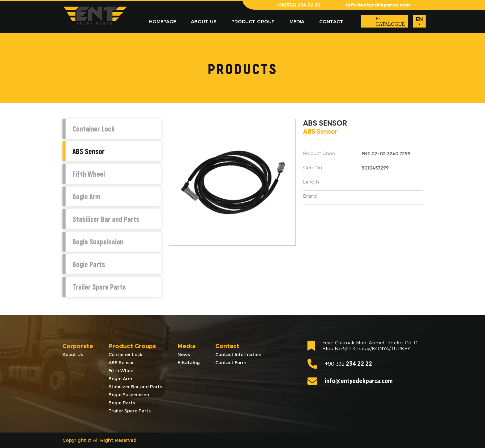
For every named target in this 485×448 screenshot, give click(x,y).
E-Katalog (189, 363)
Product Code (319, 154)
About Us (73, 355)
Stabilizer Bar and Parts (106, 219)
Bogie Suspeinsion (98, 242)
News (184, 355)
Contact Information (238, 355)
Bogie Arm (86, 196)
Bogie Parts (89, 264)
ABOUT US (204, 22)
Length (311, 182)
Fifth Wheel (89, 174)
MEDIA (297, 22)
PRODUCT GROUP (253, 22)
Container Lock (93, 129)
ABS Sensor (88, 151)
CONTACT (331, 22)
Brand (310, 196)
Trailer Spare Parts (99, 287)
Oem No (313, 168)
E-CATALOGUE (390, 21)
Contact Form (231, 363)
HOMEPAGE (163, 22)
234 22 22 (340, 364)
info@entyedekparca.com (378, 5)
